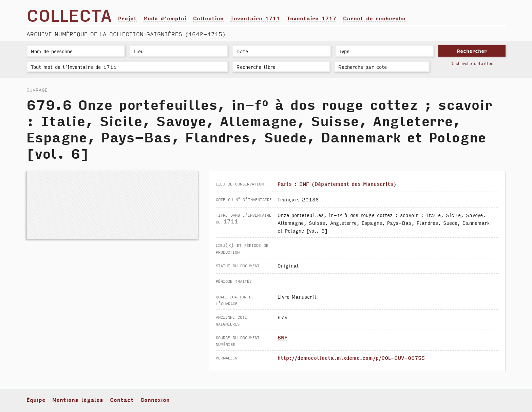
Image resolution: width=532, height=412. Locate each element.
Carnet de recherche (374, 18)
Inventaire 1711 (255, 18)
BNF (282, 337)
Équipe (36, 399)
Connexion (155, 399)
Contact (122, 399)
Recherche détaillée (472, 63)
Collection (208, 18)
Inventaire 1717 (311, 18)
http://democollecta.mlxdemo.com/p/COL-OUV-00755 (351, 358)
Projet (127, 18)
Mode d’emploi (165, 18)
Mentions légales (78, 399)
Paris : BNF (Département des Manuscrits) (337, 184)
